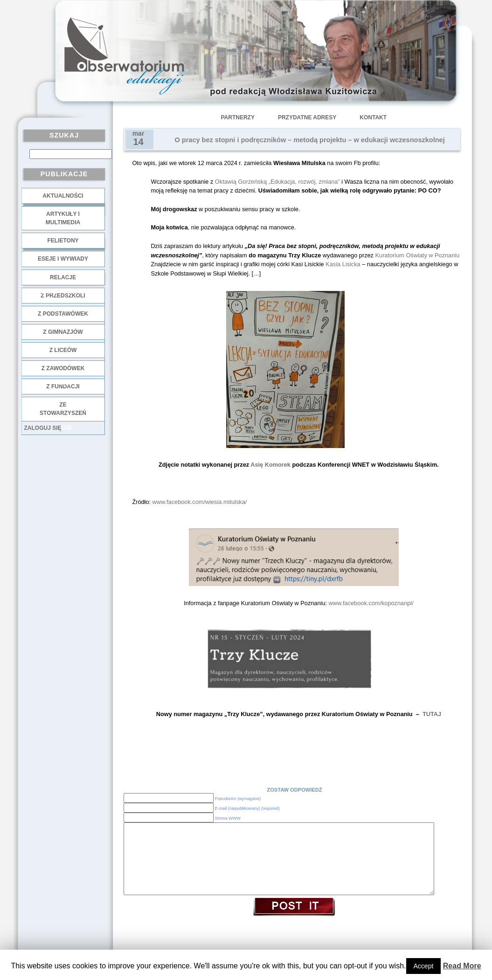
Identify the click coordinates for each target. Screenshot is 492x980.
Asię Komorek (270, 465)
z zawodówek (63, 368)
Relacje (63, 277)
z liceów (63, 350)
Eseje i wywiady (63, 259)
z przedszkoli (63, 296)
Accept (424, 966)
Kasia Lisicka (343, 264)
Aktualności (63, 196)
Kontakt (373, 117)
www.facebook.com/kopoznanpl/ (371, 603)
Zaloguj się (43, 428)
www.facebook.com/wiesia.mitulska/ (200, 502)
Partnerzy (238, 117)
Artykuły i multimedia (63, 218)
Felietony (63, 241)
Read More (462, 966)
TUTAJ (432, 714)
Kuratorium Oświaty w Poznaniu (418, 255)
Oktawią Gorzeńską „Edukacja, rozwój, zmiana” (277, 182)
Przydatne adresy (307, 117)
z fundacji (63, 386)
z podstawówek (63, 314)
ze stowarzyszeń (63, 409)
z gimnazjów (63, 332)
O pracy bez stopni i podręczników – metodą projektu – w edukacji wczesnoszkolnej (310, 140)
